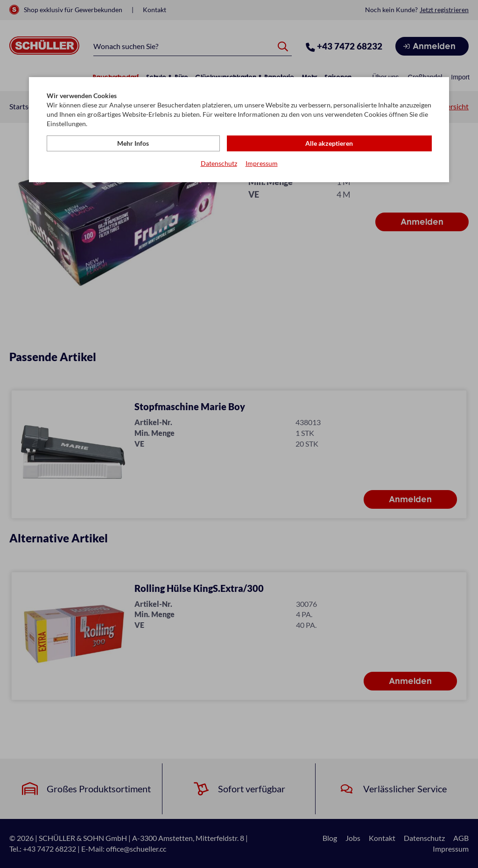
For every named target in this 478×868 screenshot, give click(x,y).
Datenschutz (219, 164)
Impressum (262, 164)
